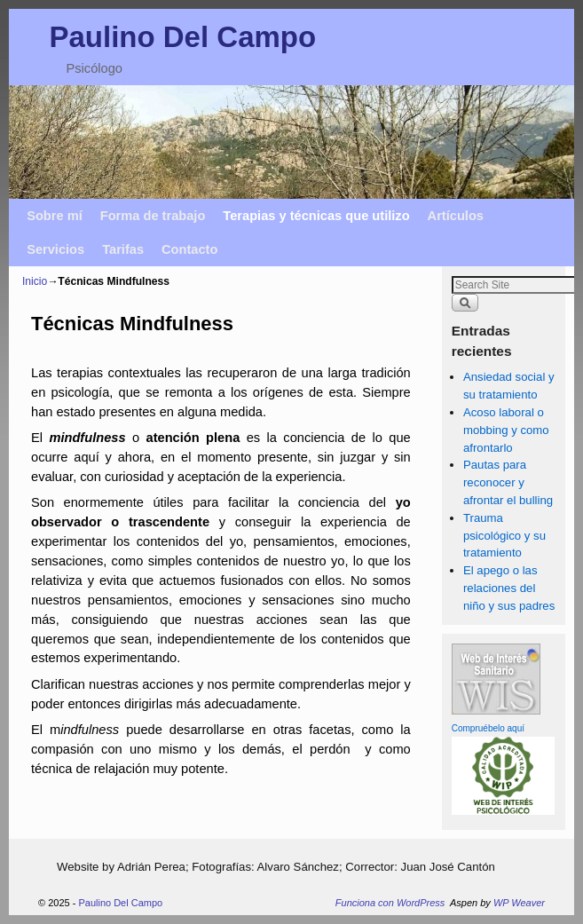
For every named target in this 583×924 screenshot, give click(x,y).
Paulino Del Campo (182, 37)
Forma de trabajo (153, 216)
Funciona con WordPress (390, 903)
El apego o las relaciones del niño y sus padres (509, 588)
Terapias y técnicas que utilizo (316, 216)
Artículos (456, 216)
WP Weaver (519, 903)
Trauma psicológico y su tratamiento (504, 536)
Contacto (189, 249)
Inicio (35, 281)
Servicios (55, 249)
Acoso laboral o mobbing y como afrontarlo (506, 430)
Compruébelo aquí (488, 728)
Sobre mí (55, 216)
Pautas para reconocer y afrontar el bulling (508, 482)
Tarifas (123, 249)
